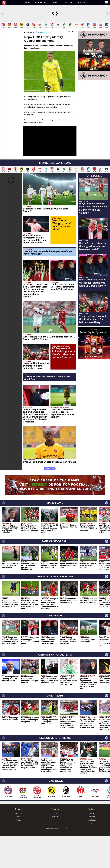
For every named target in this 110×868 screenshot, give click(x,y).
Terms (55, 845)
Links (91, 855)
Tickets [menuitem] (81, 3)
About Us (18, 845)
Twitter (92, 845)
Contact (18, 848)
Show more (50, 500)
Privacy (55, 848)
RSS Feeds (92, 852)
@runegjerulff (43, 64)
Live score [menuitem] (41, 3)
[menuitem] (12, 3)
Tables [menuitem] (55, 3)
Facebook (92, 848)
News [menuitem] (28, 3)
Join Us (18, 852)
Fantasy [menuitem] (68, 3)
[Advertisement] (55, 37)
